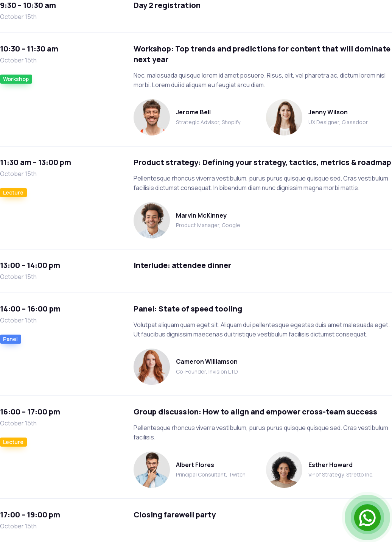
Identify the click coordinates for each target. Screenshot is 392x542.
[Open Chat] (367, 517)
